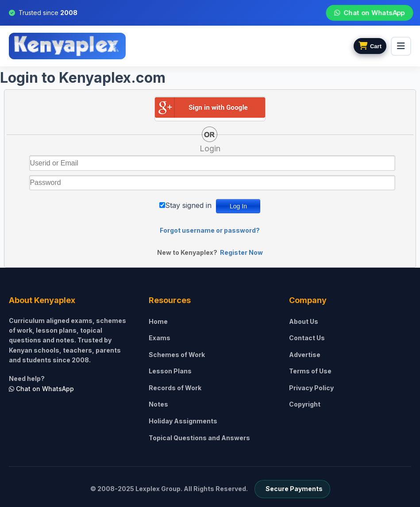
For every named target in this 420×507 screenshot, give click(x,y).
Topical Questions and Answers (199, 438)
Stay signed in (188, 205)
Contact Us (307, 338)
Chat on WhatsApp (369, 13)
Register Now (241, 252)
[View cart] (370, 46)
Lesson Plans (170, 371)
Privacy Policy (311, 388)
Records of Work (175, 388)
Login (210, 148)
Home (158, 321)
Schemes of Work (177, 355)
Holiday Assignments (183, 421)
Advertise (305, 355)
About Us (304, 321)
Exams (160, 338)
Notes (158, 404)
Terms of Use (310, 371)
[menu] (401, 46)
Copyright (305, 404)
